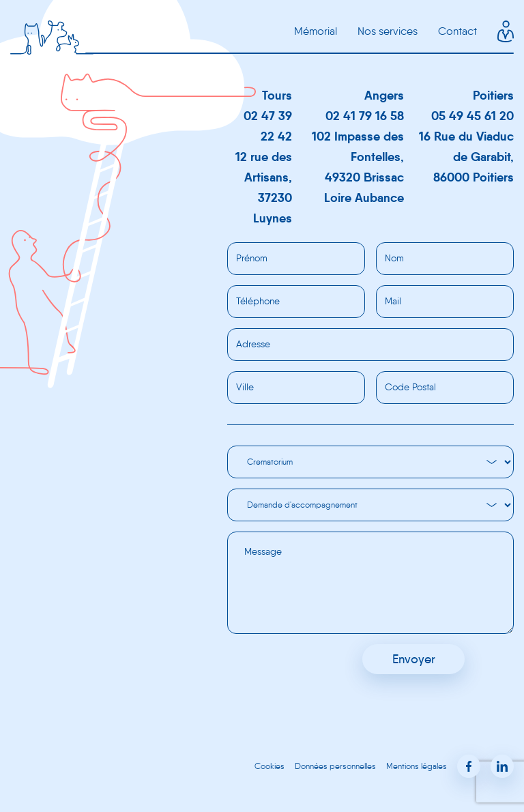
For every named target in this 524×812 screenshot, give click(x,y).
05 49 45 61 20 (472, 116)
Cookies (270, 766)
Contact (457, 31)
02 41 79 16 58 (365, 116)
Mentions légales (417, 766)
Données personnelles (335, 766)
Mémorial (316, 31)
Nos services (388, 31)
